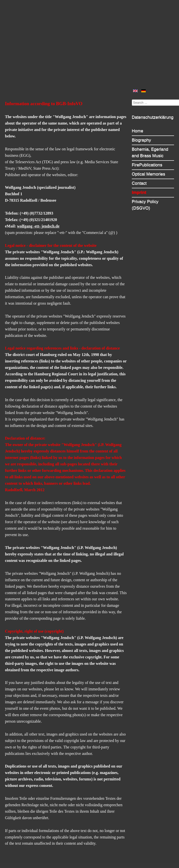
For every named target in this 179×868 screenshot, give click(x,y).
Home (138, 131)
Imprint (139, 192)
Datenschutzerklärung (153, 117)
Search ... (132, 99)
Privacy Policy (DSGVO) (145, 205)
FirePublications (147, 165)
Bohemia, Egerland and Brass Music (150, 152)
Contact (139, 183)
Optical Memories (148, 174)
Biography (142, 140)
